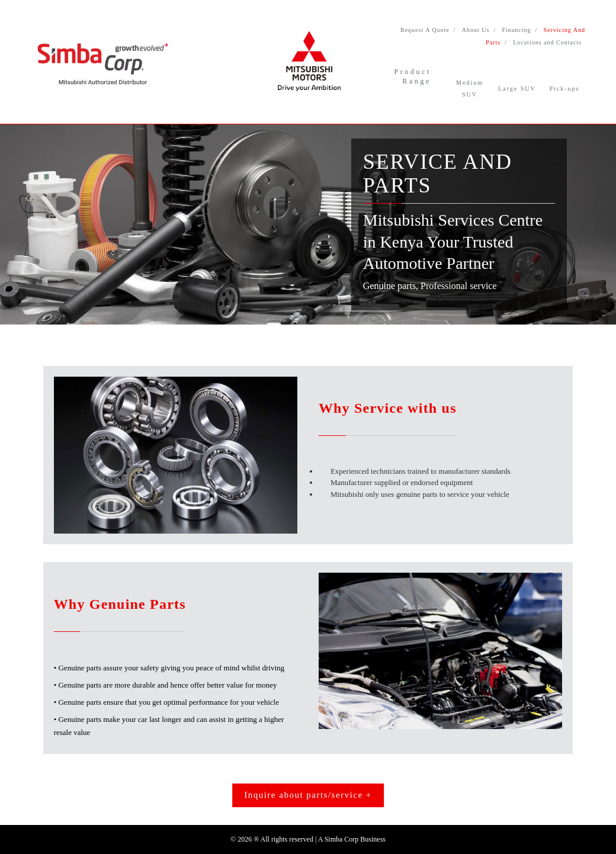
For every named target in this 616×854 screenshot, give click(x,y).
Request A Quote (425, 30)
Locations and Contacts (547, 42)
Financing (516, 30)
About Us (476, 30)
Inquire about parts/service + (308, 795)
